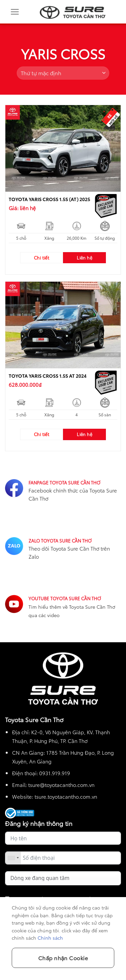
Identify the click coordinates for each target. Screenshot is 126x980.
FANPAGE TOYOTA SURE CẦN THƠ (64, 482)
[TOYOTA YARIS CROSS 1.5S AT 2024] (63, 325)
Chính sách (50, 938)
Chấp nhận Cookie (63, 958)
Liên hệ (84, 258)
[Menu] (16, 12)
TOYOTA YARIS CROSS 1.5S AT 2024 (48, 376)
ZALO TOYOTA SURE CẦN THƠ (60, 541)
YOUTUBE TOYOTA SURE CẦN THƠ (65, 598)
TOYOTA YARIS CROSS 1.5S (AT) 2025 (49, 199)
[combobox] (13, 858)
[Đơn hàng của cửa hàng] (63, 73)
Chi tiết (42, 258)
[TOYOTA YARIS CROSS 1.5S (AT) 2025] (63, 148)
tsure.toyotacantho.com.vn (66, 796)
